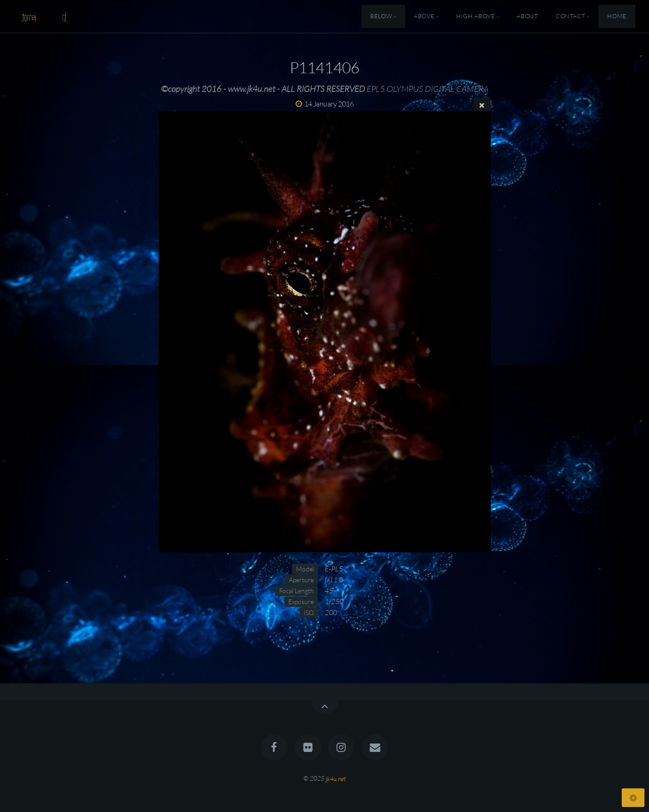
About (527, 16)
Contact (571, 16)
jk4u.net (336, 778)
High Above (475, 16)
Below (381, 16)
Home (617, 16)
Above (424, 16)
